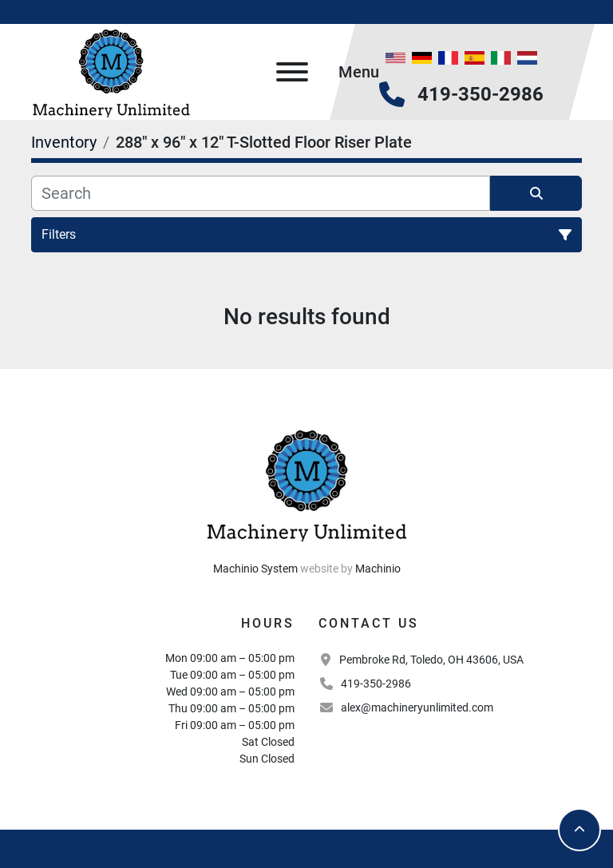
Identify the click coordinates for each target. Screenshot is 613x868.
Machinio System (255, 569)
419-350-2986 (481, 94)
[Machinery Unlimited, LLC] (306, 483)
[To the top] (579, 830)
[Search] (261, 193)
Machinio (378, 569)
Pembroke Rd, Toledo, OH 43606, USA (431, 660)
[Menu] (292, 72)
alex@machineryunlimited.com (417, 707)
